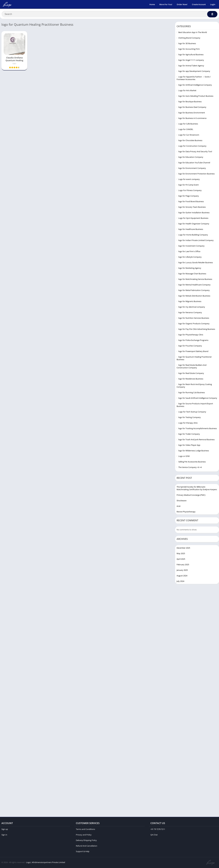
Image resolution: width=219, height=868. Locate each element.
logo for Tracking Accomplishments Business (198, 429)
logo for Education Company (191, 158)
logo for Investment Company (191, 247)
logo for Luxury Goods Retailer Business (196, 263)
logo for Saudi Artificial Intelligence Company (198, 399)
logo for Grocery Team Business (192, 208)
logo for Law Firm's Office (189, 252)
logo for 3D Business (187, 44)
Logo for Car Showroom (189, 136)
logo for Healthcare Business (191, 230)
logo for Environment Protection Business (196, 174)
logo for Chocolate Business (190, 141)
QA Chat (154, 835)
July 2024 (180, 582)
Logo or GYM (184, 457)
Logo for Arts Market (187, 91)
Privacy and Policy (84, 835)
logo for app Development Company (194, 72)
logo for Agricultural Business (191, 55)
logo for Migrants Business (190, 302)
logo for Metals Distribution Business (194, 296)
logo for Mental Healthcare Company (194, 285)
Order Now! (182, 4)
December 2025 (183, 548)
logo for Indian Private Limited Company (196, 241)
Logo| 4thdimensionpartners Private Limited (46, 863)
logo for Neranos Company (190, 313)
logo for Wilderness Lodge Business (194, 451)
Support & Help (83, 852)
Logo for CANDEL (186, 130)
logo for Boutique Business (190, 102)
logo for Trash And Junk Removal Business (196, 440)
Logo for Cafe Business (188, 124)
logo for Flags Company (189, 197)
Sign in (4, 835)
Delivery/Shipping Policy (86, 841)
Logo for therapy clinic (188, 424)
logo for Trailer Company (189, 435)
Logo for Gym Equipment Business (193, 219)
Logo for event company (189, 180)
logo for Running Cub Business (192, 393)
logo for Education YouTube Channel (194, 163)
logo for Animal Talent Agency (191, 66)
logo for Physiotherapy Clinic (191, 335)
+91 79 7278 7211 (158, 830)
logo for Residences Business (191, 379)
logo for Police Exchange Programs (193, 341)
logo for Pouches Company (190, 346)
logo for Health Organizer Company (194, 224)
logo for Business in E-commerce (192, 119)
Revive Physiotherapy (186, 512)
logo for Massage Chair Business (192, 274)
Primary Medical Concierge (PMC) (191, 496)
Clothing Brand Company (189, 39)
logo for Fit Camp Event (189, 185)
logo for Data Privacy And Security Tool (195, 152)
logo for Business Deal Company (192, 108)
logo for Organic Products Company (194, 324)
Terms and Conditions (85, 830)
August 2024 (182, 576)
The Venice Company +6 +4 (190, 468)
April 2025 (181, 560)
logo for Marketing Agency (190, 269)
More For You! (166, 4)
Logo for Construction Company (192, 147)
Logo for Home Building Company (193, 235)
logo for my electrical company (192, 308)
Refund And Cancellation (87, 846)
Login (213, 4)
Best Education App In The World (193, 33)
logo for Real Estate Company (191, 374)
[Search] (109, 14)
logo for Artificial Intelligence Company (195, 86)
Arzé (179, 507)
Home (152, 4)
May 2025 (181, 554)
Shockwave (182, 501)
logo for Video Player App (189, 446)
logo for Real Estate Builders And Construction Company (192, 367)
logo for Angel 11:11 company (191, 61)
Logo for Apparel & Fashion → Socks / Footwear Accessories (194, 79)
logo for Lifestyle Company (190, 258)
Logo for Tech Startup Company (192, 412)
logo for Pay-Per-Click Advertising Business (197, 330)
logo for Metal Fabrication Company (194, 291)
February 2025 (183, 565)
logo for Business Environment (192, 113)
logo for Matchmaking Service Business (195, 280)
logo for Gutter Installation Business (194, 213)
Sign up (5, 830)
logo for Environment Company (192, 169)
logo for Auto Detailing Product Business (196, 97)
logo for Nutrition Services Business (194, 319)
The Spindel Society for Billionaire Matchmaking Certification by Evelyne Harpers (197, 489)
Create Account (199, 4)
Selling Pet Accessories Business (192, 462)
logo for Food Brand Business (191, 202)
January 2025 (182, 571)
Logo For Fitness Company (190, 191)
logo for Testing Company (190, 418)
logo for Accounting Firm (189, 50)
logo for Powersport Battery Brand (193, 352)
